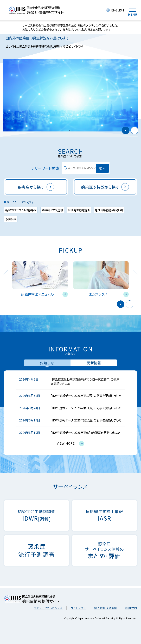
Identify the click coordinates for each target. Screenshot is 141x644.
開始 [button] (126, 130)
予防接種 (11, 219)
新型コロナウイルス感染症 (21, 210)
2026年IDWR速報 (52, 210)
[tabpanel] (70, 413)
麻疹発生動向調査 (79, 210)
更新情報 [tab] (94, 363)
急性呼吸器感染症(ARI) (109, 210)
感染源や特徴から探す (105, 187)
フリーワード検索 (42, 168)
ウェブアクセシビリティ (48, 608)
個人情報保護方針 (106, 608)
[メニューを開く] (133, 10)
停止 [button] (134, 130)
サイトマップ (78, 608)
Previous (5, 275)
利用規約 (131, 608)
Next (136, 275)
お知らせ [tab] (47, 363)
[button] (69, 130)
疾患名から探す (36, 187)
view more (70, 444)
